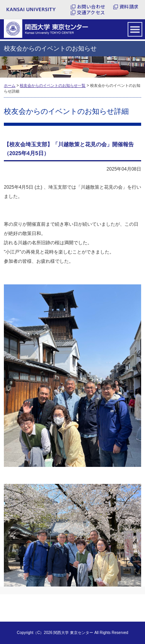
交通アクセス (91, 12)
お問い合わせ (91, 7)
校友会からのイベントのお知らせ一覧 (53, 85)
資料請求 (129, 7)
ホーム (10, 85)
